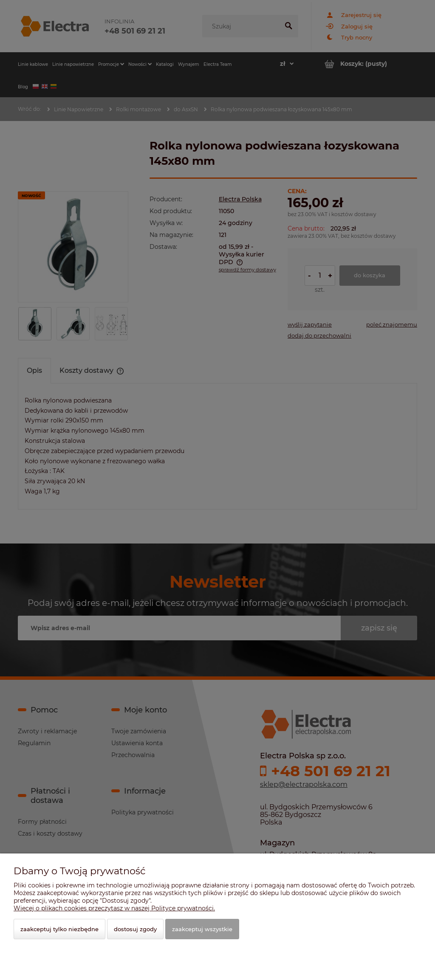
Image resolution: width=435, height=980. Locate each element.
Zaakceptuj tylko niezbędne (59, 929)
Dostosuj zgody (135, 929)
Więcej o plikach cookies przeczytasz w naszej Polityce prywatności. (114, 908)
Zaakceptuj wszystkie (202, 929)
